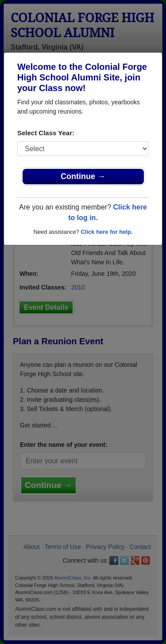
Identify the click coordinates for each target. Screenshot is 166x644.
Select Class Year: (46, 133)
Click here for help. (106, 232)
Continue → (83, 176)
